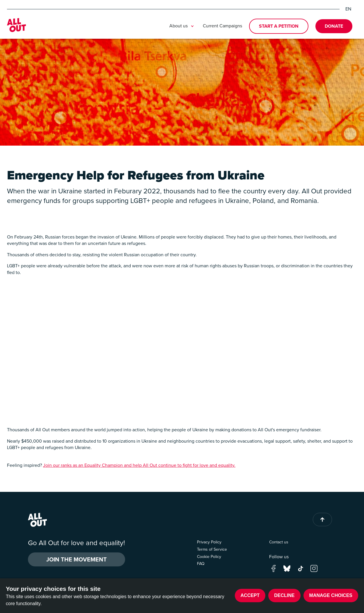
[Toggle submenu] (192, 26)
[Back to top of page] (322, 520)
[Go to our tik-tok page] (301, 568)
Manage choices (331, 595)
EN (348, 9)
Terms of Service (212, 549)
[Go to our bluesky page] (287, 568)
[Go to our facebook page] (274, 568)
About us (183, 26)
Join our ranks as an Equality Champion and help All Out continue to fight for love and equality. (139, 465)
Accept (250, 595)
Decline (284, 595)
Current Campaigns (222, 26)
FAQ (201, 564)
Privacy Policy (209, 542)
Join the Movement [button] (77, 559)
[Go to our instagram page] (314, 568)
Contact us (279, 542)
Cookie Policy (209, 557)
